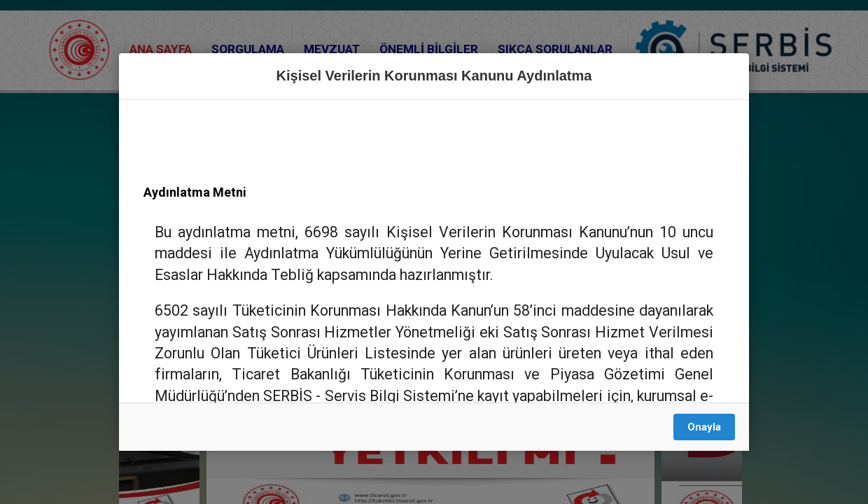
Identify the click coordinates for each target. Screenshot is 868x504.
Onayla (704, 427)
